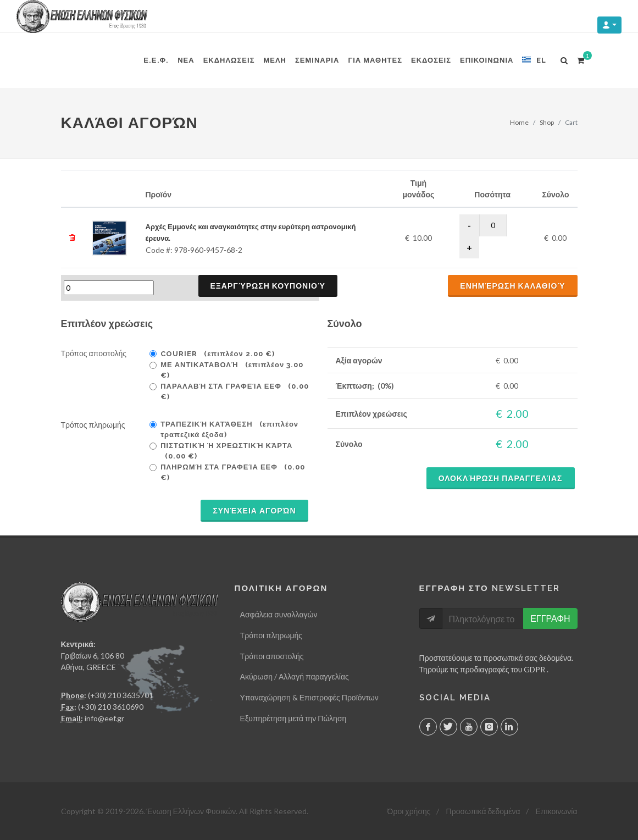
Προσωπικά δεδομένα (483, 811)
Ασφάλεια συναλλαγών (279, 614)
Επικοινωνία (557, 811)
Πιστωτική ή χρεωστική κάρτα (226, 451)
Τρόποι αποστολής (272, 656)
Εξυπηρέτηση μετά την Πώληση (293, 718)
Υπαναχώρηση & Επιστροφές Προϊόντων (309, 697)
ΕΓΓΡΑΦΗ (550, 618)
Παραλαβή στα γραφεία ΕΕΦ (235, 392)
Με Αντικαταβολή (232, 370)
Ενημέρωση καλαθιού (512, 286)
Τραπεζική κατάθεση (229, 430)
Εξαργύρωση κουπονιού (268, 286)
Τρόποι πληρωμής (271, 635)
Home (519, 122)
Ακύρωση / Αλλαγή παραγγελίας (295, 676)
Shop (547, 122)
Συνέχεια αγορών (254, 510)
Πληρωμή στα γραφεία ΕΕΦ (233, 472)
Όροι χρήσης (409, 811)
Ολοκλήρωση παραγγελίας (501, 478)
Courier (217, 354)
